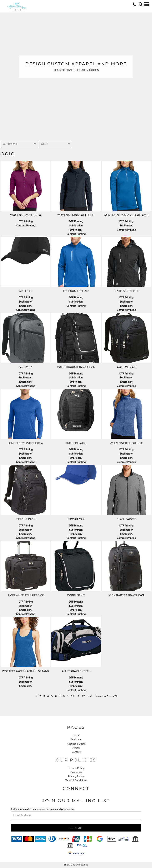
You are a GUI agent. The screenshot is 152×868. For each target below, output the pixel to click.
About (76, 748)
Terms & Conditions (76, 780)
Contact (76, 752)
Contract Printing (26, 226)
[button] (141, 4)
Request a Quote (76, 744)
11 (78, 696)
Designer (76, 740)
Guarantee (76, 772)
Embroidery (76, 230)
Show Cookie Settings (76, 865)
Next (89, 696)
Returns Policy (76, 768)
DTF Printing (26, 221)
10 (72, 696)
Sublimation (76, 226)
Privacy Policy (76, 776)
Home (76, 735)
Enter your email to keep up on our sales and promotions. (43, 809)
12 (83, 696)
